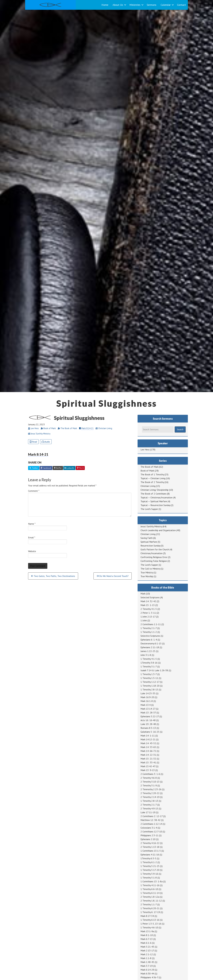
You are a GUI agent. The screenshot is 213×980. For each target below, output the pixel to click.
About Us (118, 5)
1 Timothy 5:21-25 (150, 866)
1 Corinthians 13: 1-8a (152, 881)
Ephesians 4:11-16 (150, 855)
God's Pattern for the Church (155, 549)
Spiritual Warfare (149, 542)
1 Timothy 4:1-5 (149, 659)
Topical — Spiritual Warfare (154, 501)
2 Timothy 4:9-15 (149, 808)
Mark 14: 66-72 (148, 751)
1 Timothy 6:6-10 (149, 889)
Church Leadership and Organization (158, 530)
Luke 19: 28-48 (148, 724)
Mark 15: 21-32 (148, 759)
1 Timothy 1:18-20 (150, 686)
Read (33, 442)
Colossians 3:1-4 (149, 828)
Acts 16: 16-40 (148, 720)
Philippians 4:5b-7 (149, 977)
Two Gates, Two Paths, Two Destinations (53, 576)
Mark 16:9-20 (147, 697)
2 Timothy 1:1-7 (149, 904)
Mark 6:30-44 (147, 974)
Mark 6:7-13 (147, 939)
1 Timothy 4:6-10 (149, 927)
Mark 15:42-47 (148, 766)
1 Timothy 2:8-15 (149, 689)
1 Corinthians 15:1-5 (151, 851)
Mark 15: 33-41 (148, 762)
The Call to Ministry (150, 569)
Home (105, 5)
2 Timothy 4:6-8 (149, 778)
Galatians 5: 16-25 (150, 732)
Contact (181, 5)
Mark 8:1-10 (147, 935)
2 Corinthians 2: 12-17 (152, 816)
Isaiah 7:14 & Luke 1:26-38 (154, 670)
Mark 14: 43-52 (148, 743)
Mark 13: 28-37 (148, 713)
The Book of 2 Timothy (152, 482)
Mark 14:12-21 (148, 739)
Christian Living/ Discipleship (154, 490)
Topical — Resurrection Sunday (155, 505)
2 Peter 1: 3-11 (148, 613)
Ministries (135, 5)
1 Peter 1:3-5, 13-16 (151, 924)
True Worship (147, 576)
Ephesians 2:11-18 (150, 647)
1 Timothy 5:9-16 (149, 874)
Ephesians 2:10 (148, 839)
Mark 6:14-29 (147, 970)
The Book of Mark (150, 467)
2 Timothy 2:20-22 (150, 793)
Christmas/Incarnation (152, 553)
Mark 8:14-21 (87, 428)
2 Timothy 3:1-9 (149, 785)
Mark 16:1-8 (147, 701)
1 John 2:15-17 (148, 617)
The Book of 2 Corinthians (154, 494)
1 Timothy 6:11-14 (150, 893)
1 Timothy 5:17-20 (150, 870)
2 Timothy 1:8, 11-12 (151, 901)
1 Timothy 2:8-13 (149, 801)
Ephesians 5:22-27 (150, 716)
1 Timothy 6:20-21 (150, 908)
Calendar (166, 5)
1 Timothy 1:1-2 (149, 632)
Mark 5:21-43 (147, 947)
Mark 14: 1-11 (148, 736)
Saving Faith (147, 538)
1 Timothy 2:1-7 (149, 628)
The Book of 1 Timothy (152, 474)
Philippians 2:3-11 (149, 835)
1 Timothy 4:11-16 (150, 885)
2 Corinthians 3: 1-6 (150, 774)
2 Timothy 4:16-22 (150, 843)
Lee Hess (145, 449)
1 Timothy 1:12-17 (150, 682)
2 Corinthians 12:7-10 (151, 832)
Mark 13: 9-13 (148, 770)
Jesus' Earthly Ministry (151, 526)
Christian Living (148, 486)
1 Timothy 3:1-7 (149, 666)
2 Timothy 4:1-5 (149, 609)
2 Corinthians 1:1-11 (151, 624)
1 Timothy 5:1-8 (149, 878)
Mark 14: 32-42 (148, 601)
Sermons (152, 5)
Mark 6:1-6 (146, 943)
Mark (143, 594)
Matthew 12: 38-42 (151, 820)
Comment (34, 491)
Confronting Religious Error (154, 557)
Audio (46, 442)
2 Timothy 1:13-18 (150, 847)
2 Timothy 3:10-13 (150, 782)
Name (32, 524)
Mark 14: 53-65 (148, 747)
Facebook (46, 468)
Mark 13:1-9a (147, 931)
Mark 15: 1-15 (148, 605)
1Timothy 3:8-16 (149, 663)
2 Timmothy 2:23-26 (151, 789)
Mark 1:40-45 (147, 962)
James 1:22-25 (148, 651)
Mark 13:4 (146, 705)
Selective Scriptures (150, 636)
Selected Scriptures (150, 597)
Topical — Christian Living (153, 478)
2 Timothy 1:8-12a (150, 897)
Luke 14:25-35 (148, 693)
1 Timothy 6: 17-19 (150, 912)
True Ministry (147, 572)
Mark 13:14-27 (148, 709)
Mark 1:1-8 (146, 958)
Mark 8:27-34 (147, 916)
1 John (144, 620)
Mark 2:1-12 (147, 954)
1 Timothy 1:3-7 (149, 674)
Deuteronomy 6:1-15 (151, 643)
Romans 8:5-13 (148, 728)
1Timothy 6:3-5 (148, 858)
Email (32, 537)
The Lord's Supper (149, 509)
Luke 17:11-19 (148, 812)
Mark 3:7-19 (147, 966)
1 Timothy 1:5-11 (149, 678)
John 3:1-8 (146, 655)
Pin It (80, 468)
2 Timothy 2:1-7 (149, 805)
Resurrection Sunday (150, 546)
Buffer (58, 468)
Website (32, 551)
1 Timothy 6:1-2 (149, 862)
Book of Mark (147, 471)
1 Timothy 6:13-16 (150, 920)
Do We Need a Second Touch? (113, 576)
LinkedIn (69, 468)
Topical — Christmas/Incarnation (156, 497)
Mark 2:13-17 (147, 950)
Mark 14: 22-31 (148, 755)
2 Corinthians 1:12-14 (151, 824)
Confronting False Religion (154, 561)
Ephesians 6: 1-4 (149, 640)
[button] (125, 5)
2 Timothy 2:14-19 (150, 797)
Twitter (34, 468)
